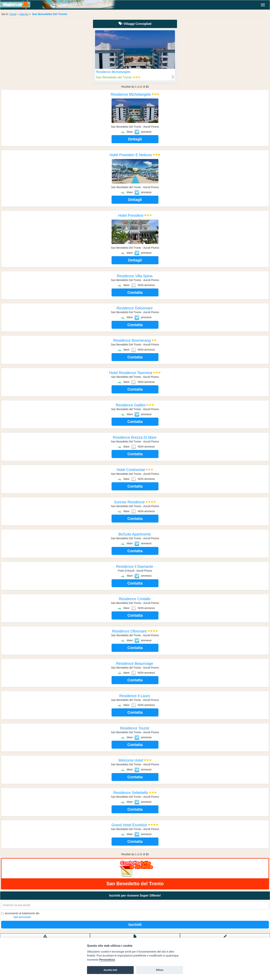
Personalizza (107, 960)
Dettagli (135, 139)
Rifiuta (160, 970)
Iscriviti (135, 925)
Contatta (135, 292)
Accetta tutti (110, 970)
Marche (24, 14)
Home (13, 14)
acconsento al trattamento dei (20, 915)
